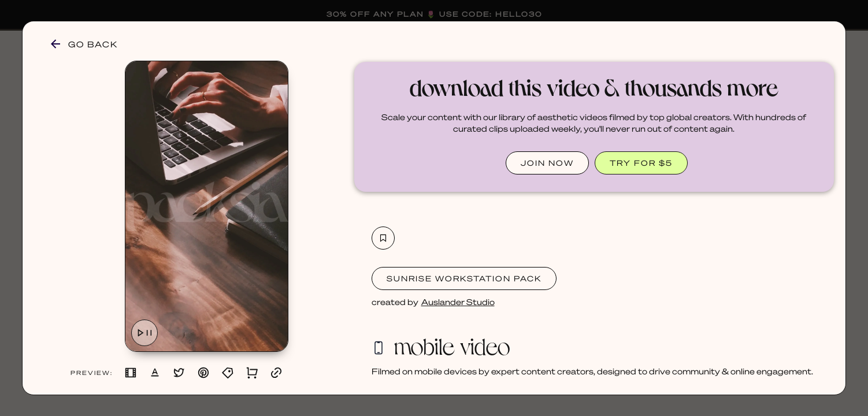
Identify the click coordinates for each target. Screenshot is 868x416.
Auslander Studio (458, 302)
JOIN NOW (547, 163)
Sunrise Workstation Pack (464, 278)
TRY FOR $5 (641, 163)
